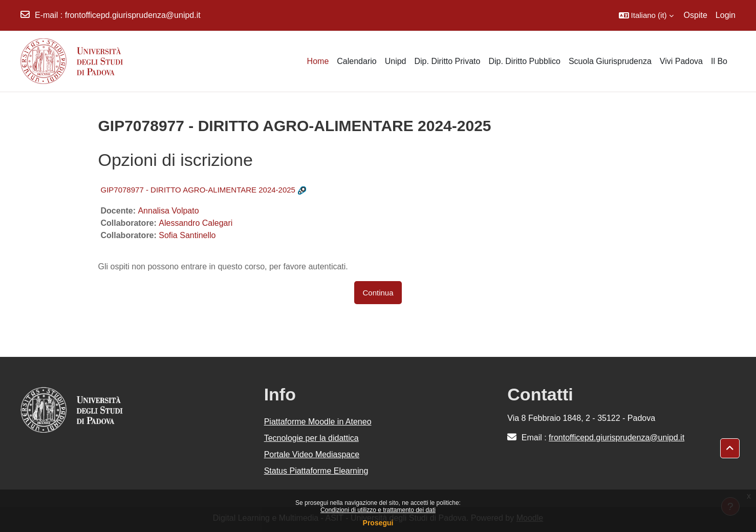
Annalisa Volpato (168, 211)
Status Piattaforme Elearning (316, 471)
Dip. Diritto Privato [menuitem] (447, 61)
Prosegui (378, 523)
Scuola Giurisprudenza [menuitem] (610, 61)
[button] (646, 15)
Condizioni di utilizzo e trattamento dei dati (378, 510)
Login (726, 15)
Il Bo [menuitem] (719, 61)
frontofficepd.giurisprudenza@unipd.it (133, 15)
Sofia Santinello (187, 235)
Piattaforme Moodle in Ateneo (318, 422)
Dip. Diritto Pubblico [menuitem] (524, 61)
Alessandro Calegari (196, 223)
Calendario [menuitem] (357, 61)
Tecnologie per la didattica (311, 438)
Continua (378, 293)
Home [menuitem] (318, 61)
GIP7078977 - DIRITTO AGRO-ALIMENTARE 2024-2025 (198, 190)
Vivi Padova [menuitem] (681, 61)
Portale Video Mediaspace (312, 454)
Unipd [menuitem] (396, 61)
